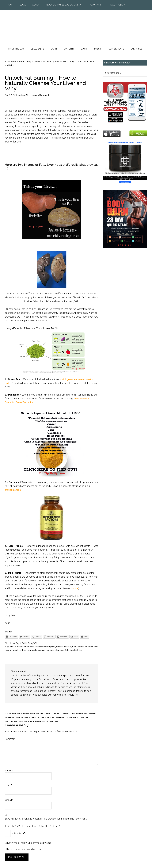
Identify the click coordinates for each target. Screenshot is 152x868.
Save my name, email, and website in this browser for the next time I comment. (46, 819)
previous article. (14, 490)
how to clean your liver (83, 647)
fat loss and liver (64, 647)
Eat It (24, 643)
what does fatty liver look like (68, 650)
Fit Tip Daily (76, 24)
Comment (10, 739)
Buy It (18, 643)
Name (9, 770)
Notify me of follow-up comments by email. (30, 843)
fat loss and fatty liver (45, 647)
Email (8, 785)
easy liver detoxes (26, 647)
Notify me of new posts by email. (24, 849)
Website (9, 800)
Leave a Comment (40, 95)
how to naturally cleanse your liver (38, 650)
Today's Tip (33, 643)
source (75, 588)
